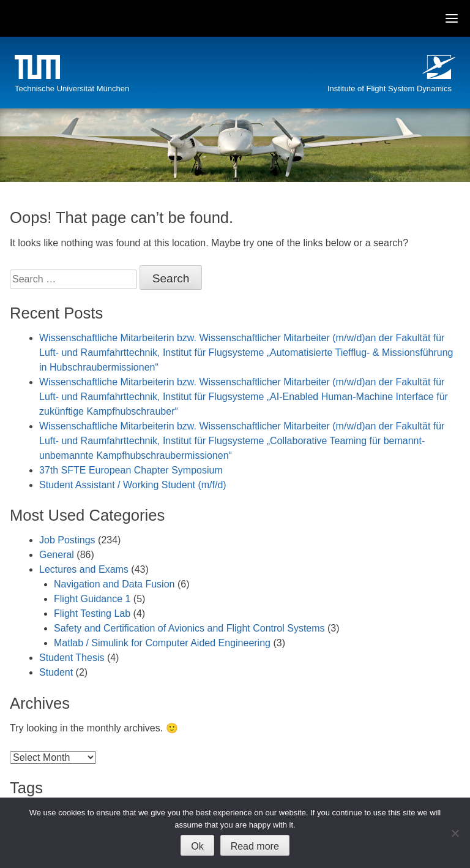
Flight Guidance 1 (92, 599)
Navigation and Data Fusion (114, 584)
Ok (197, 846)
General (57, 555)
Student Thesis (72, 658)
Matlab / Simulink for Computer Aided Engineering (162, 643)
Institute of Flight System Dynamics (390, 89)
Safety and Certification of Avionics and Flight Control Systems (189, 628)
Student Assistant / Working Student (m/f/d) (133, 485)
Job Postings (67, 540)
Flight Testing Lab (92, 613)
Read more (255, 846)
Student (56, 672)
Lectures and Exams (84, 569)
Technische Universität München (72, 89)
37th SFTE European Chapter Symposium (131, 470)
